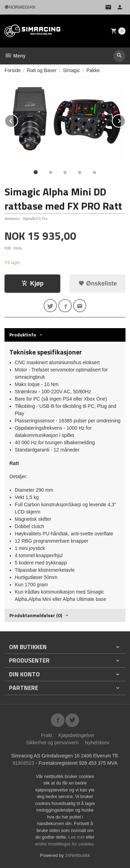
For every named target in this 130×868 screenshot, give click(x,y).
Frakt (46, 735)
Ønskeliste (98, 283)
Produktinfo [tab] (23, 335)
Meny (15, 56)
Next (125, 120)
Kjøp (33, 283)
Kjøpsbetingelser (76, 735)
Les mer (77, 837)
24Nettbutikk (78, 855)
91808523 (23, 763)
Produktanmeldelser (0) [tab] (36, 615)
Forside (13, 70)
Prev (18, 120)
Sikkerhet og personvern (52, 743)
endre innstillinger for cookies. (65, 844)
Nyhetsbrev (97, 743)
